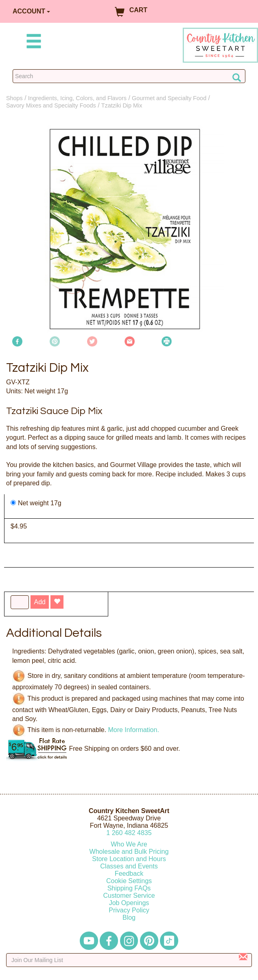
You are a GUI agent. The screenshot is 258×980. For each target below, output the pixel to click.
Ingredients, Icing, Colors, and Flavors (77, 98)
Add (39, 602)
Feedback (129, 874)
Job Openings (129, 903)
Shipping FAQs (129, 888)
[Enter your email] (129, 960)
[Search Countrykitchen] (129, 76)
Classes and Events (129, 866)
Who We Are (129, 844)
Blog (129, 918)
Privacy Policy (129, 910)
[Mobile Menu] (32, 43)
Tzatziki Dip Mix (122, 105)
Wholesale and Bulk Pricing (129, 852)
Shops (14, 98)
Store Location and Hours (129, 859)
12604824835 (129, 833)
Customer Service (129, 896)
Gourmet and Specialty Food (169, 98)
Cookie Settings (129, 881)
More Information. (133, 730)
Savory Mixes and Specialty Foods (51, 105)
